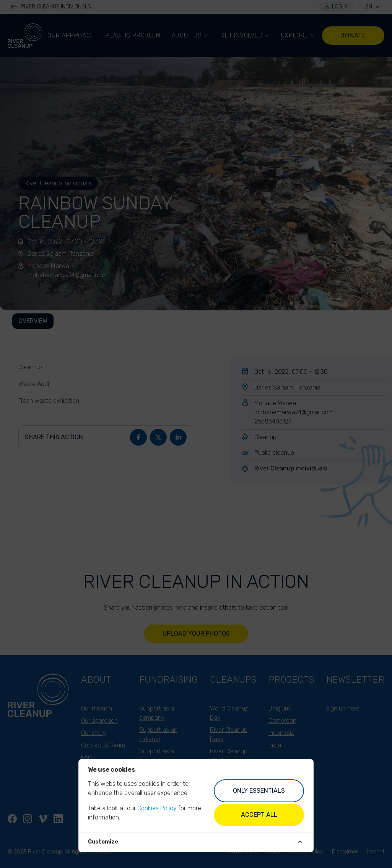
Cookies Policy (157, 808)
